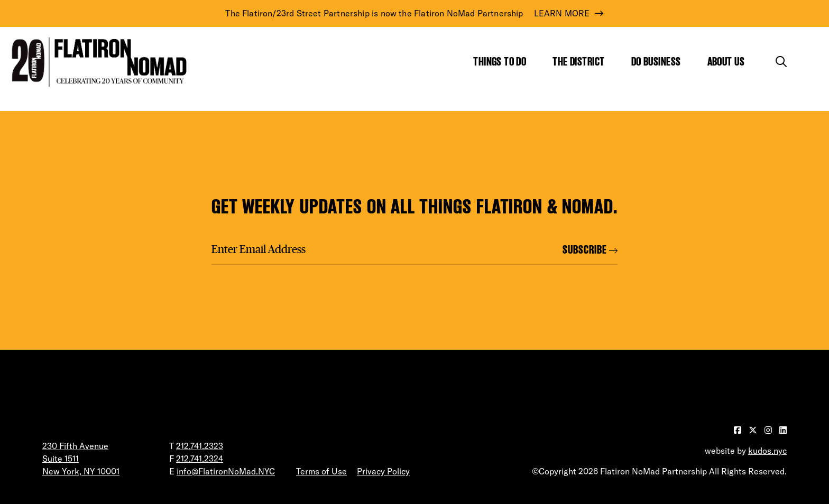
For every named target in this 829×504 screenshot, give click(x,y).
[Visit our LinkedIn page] (783, 430)
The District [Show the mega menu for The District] (578, 62)
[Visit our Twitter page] (754, 430)
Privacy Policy (383, 471)
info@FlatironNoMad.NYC (226, 471)
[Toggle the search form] (781, 62)
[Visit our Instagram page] (769, 430)
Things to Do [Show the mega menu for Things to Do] (500, 62)
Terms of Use (321, 471)
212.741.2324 (200, 459)
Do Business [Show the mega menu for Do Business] (656, 62)
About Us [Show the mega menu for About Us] (726, 62)
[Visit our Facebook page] (739, 430)
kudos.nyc (767, 451)
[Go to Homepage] (97, 62)
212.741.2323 (200, 446)
